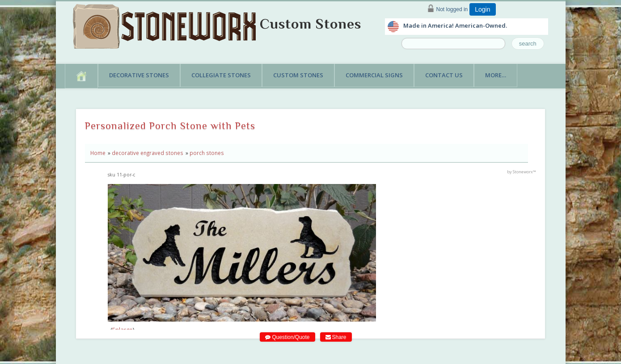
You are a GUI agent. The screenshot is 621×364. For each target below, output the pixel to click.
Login (482, 9)
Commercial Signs (374, 75)
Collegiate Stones (221, 75)
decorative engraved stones (148, 153)
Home (98, 153)
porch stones (207, 153)
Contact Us (444, 75)
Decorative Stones (139, 75)
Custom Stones (310, 24)
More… (496, 75)
